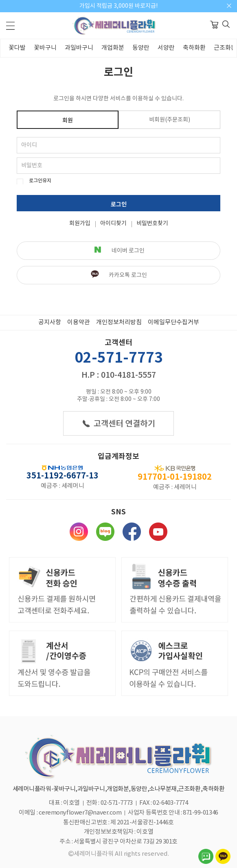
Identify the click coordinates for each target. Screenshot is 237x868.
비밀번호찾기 (152, 224)
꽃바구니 (45, 48)
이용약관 (79, 322)
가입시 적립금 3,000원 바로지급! (118, 6)
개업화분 (113, 48)
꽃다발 (17, 48)
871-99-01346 (201, 813)
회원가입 (80, 224)
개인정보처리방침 (119, 322)
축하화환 (194, 48)
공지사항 (50, 322)
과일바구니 (79, 48)
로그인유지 (40, 181)
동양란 (141, 48)
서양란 (166, 48)
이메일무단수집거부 (173, 322)
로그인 (119, 205)
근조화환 (225, 48)
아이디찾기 (113, 224)
